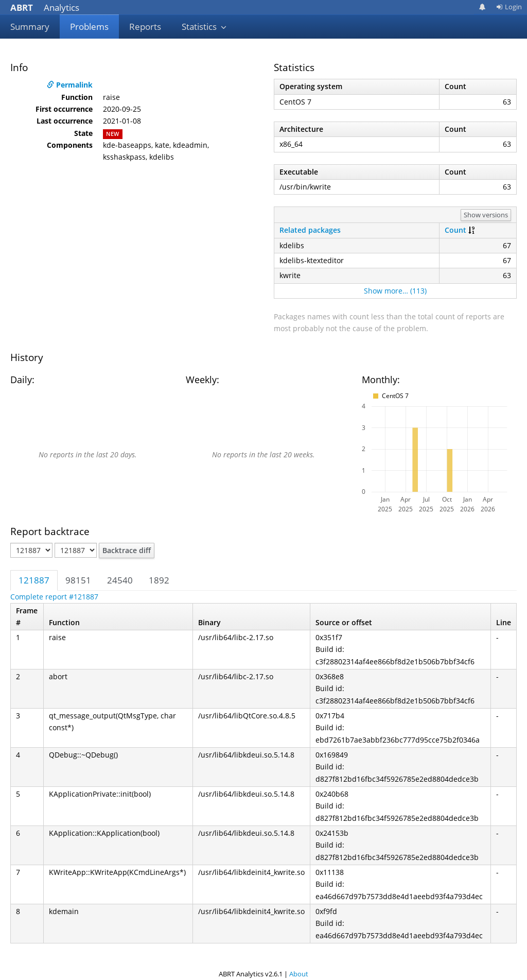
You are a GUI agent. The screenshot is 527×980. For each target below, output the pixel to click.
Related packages (310, 230)
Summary (30, 27)
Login (509, 7)
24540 (120, 580)
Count (455, 230)
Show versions (486, 215)
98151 (78, 580)
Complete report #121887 (54, 597)
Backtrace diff (127, 550)
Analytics (45, 7)
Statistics (204, 27)
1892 (159, 580)
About (299, 974)
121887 (34, 580)
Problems (89, 27)
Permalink (70, 85)
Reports (145, 27)
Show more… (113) (395, 291)
